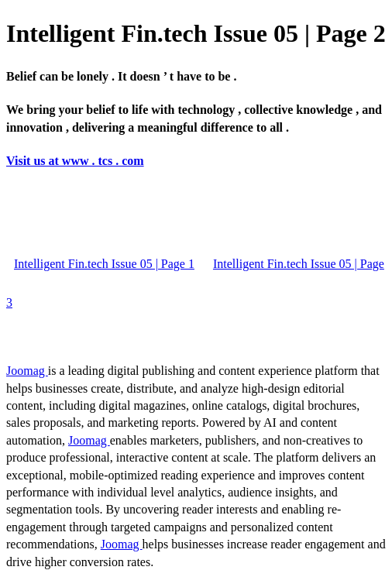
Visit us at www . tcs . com (75, 161)
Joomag (27, 371)
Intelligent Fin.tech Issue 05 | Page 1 (104, 264)
